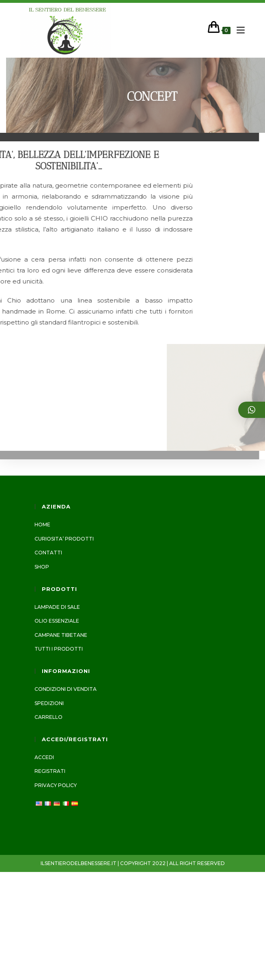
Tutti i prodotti (59, 649)
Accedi (44, 757)
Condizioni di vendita (66, 689)
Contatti (48, 553)
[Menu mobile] (238, 30)
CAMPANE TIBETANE (61, 635)
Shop (42, 567)
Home (42, 525)
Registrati (50, 771)
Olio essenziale (57, 621)
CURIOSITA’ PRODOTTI (64, 539)
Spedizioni (49, 703)
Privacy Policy (56, 785)
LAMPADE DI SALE (57, 607)
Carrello (48, 717)
